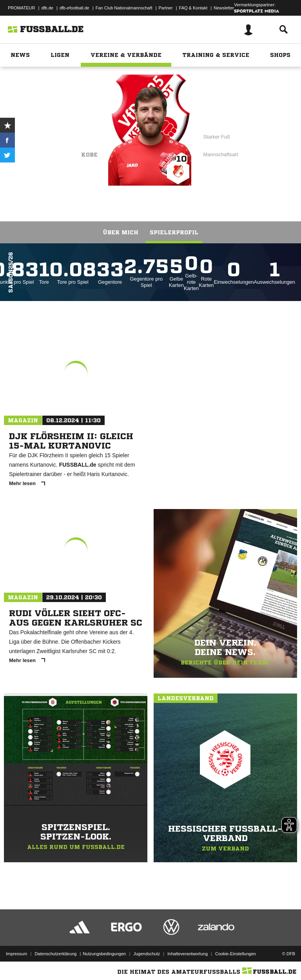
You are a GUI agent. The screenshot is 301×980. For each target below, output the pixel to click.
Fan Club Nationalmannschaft (124, 8)
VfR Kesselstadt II (64, 132)
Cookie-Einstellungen (236, 954)
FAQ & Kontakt (193, 8)
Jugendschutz (147, 954)
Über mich (121, 232)
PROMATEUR (21, 8)
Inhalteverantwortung (188, 954)
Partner (166, 8)
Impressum (16, 954)
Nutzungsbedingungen (104, 954)
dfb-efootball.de (74, 8)
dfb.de (47, 8)
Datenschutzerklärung (55, 954)
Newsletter (224, 8)
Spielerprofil (174, 232)
